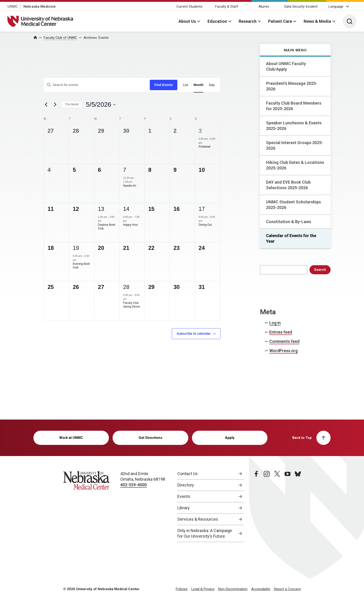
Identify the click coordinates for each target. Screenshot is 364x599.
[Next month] (55, 105)
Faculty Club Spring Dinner (132, 305)
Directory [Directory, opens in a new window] (186, 485)
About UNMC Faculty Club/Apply (286, 66)
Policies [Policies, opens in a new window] (182, 589)
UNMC (13, 7)
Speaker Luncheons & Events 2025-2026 (294, 126)
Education (217, 21)
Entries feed (281, 332)
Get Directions (150, 438)
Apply (230, 438)
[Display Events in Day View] (212, 85)
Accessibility (261, 589)
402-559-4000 (133, 485)
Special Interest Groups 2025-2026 (295, 145)
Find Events (164, 85)
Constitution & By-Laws (289, 222)
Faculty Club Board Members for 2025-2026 (294, 106)
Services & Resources (198, 519)
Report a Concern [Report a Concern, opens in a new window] (287, 589)
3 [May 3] (200, 131)
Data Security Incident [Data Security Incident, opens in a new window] (301, 7)
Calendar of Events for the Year (291, 238)
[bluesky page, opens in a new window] (298, 506)
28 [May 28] (126, 287)
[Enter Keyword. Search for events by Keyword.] (97, 85)
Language (336, 7)
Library (184, 508)
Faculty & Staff (227, 7)
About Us (187, 21)
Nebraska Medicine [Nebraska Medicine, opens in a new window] (40, 7)
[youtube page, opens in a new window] (288, 506)
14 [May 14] (126, 209)
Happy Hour (130, 225)
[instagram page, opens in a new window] (267, 506)
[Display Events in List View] (185, 85)
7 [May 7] (125, 170)
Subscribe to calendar (194, 334)
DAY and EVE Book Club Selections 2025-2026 (288, 185)
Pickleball (205, 147)
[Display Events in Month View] (198, 85)
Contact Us (188, 474)
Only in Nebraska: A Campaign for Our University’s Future (205, 533)
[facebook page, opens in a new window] (256, 506)
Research (248, 21)
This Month (72, 104)
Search (320, 270)
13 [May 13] (101, 209)
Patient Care (280, 21)
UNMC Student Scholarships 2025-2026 (293, 205)
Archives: (96, 38)
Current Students (189, 7)
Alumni (264, 7)
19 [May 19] (76, 248)
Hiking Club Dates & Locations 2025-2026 (295, 165)
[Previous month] (46, 105)
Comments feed (284, 341)
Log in (275, 323)
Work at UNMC (71, 438)
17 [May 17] (202, 209)
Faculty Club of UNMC (60, 38)
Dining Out (205, 225)
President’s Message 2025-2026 (292, 86)
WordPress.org (283, 351)
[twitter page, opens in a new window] (277, 506)
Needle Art (130, 186)
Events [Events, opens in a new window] (184, 496)
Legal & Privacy (203, 589)
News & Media (317, 21)
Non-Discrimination (233, 589)
